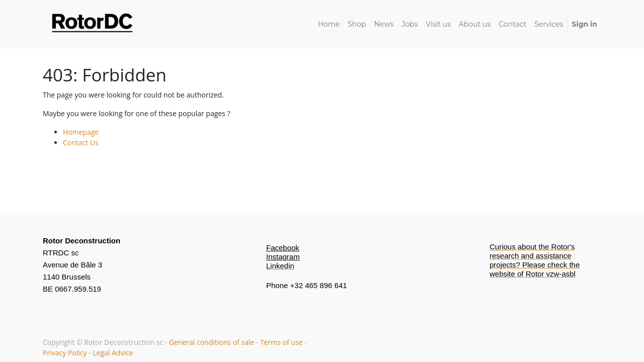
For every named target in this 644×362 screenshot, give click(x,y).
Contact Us (81, 143)
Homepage (81, 132)
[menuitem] (329, 24)
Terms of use (281, 342)
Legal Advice (113, 353)
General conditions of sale (213, 342)
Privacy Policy (65, 353)
